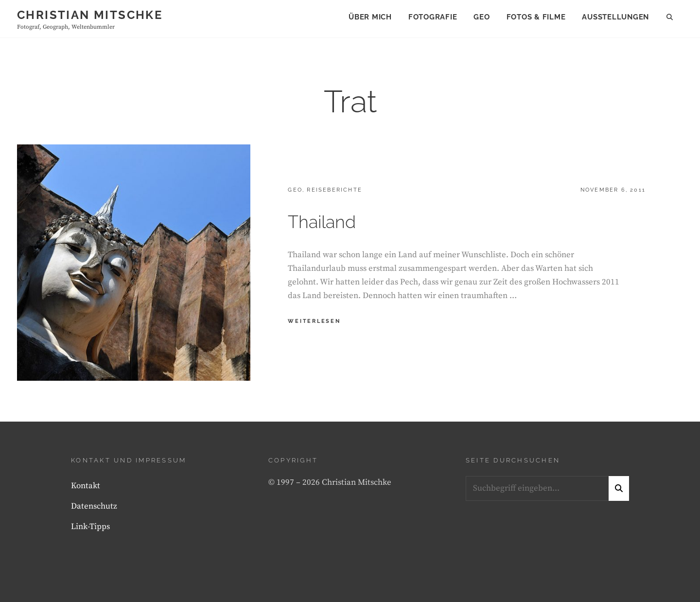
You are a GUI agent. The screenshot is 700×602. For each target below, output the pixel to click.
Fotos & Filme (536, 17)
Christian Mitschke (90, 15)
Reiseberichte (334, 190)
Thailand (322, 222)
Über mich (370, 17)
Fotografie (433, 17)
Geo (481, 17)
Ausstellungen (615, 17)
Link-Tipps (90, 527)
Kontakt (86, 486)
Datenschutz (94, 506)
